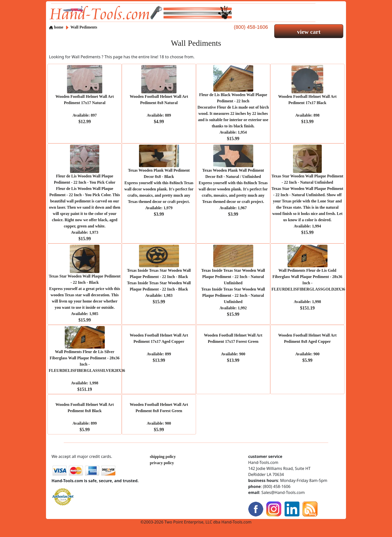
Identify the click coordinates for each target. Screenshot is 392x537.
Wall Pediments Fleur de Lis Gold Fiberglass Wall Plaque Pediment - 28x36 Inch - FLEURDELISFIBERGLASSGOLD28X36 (308, 289)
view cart (309, 32)
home (56, 27)
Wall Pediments (84, 27)
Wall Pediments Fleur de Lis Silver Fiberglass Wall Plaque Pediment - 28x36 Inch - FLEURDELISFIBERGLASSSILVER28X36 (87, 371)
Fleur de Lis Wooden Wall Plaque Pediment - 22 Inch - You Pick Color (85, 207)
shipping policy (163, 457)
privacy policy (162, 463)
